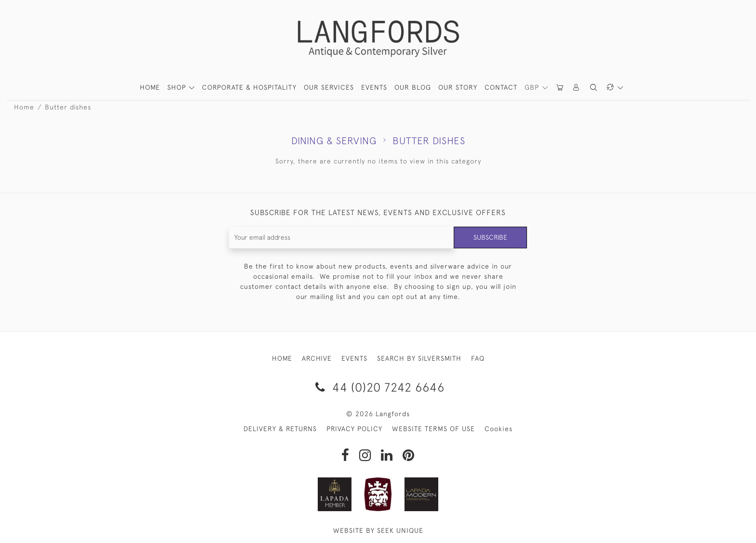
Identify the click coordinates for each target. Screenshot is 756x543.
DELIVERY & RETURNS (280, 429)
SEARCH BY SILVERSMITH (419, 358)
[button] (577, 88)
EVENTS (354, 358)
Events (374, 87)
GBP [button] (533, 87)
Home (24, 107)
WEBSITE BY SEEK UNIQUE (378, 530)
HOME (150, 87)
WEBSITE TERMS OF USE (433, 429)
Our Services (329, 87)
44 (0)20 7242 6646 (378, 387)
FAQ (478, 358)
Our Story (458, 87)
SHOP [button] (178, 87)
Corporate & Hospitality (249, 87)
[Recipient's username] (342, 238)
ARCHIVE (317, 358)
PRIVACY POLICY (354, 429)
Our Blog (413, 87)
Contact (501, 87)
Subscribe (490, 237)
